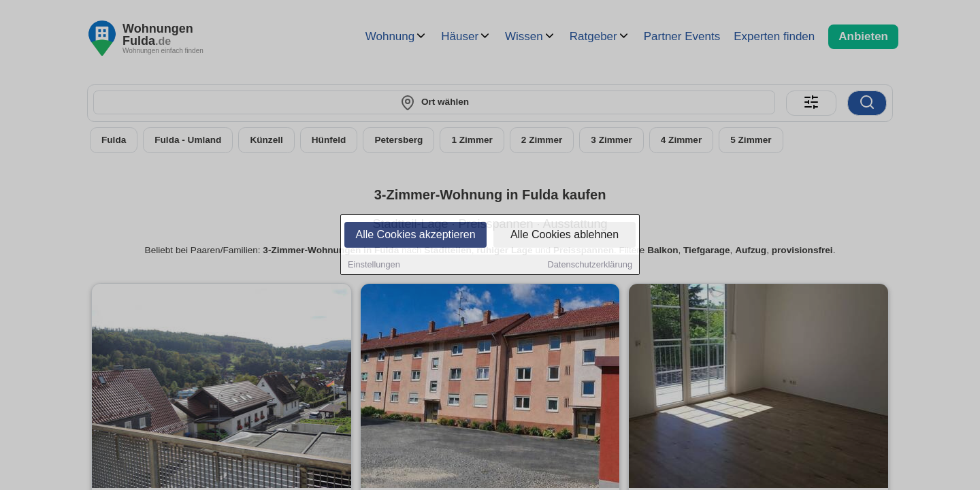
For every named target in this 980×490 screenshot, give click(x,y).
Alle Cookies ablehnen (565, 236)
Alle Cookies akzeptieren (415, 236)
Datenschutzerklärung (590, 266)
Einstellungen (374, 266)
